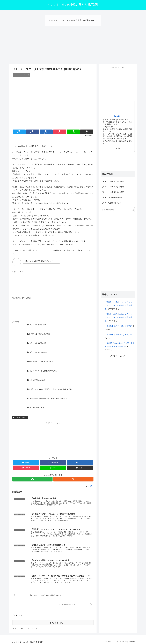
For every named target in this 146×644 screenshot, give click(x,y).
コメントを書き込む (53, 623)
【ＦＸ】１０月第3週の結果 (112, 187)
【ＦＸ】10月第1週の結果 (112, 197)
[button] (133, 210)
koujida (118, 116)
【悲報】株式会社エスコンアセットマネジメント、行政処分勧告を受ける (119, 305)
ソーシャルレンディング (20, 417)
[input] (118, 210)
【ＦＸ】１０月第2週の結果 (112, 192)
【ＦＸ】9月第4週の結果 (111, 203)
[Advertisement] (73, 47)
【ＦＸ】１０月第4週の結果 (112, 182)
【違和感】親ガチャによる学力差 (118, 326)
